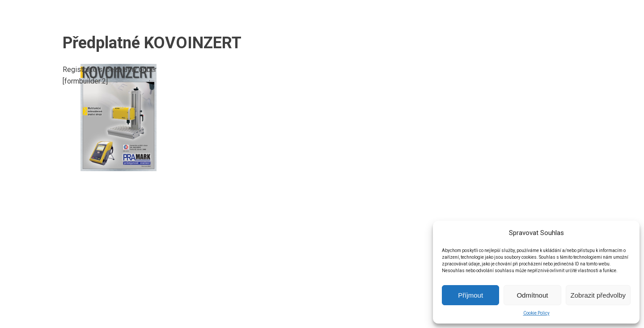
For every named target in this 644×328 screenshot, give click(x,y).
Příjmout (470, 295)
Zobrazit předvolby (598, 295)
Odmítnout (532, 295)
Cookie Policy (536, 313)
